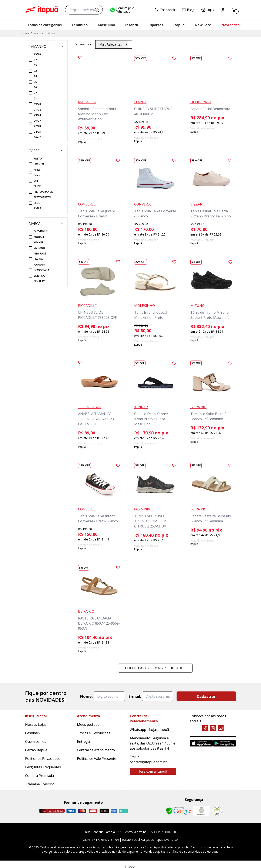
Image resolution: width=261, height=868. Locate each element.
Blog (188, 10)
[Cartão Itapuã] (52, 811)
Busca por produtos (43, 33)
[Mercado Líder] (201, 811)
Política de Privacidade (43, 759)
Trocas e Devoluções (94, 733)
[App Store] (201, 743)
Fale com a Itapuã (153, 771)
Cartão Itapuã (36, 750)
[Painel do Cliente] (223, 10)
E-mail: (135, 696)
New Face (203, 25)
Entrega (83, 742)
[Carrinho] (234, 10)
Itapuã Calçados (42, 10)
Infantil (132, 25)
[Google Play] (225, 743)
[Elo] (104, 811)
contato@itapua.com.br (148, 762)
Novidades (230, 25)
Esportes (156, 25)
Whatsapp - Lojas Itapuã (149, 730)
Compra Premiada (39, 776)
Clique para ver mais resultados (155, 668)
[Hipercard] (93, 811)
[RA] (217, 811)
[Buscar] (97, 10)
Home (25, 33)
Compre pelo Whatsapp (122, 10)
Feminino (80, 25)
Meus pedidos (88, 724)
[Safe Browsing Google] (178, 811)
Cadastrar (206, 696)
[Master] (82, 811)
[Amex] (114, 811)
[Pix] (123, 811)
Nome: (86, 696)
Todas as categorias (42, 25)
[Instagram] (213, 728)
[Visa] (71, 811)
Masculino (106, 25)
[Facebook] (205, 728)
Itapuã (179, 25)
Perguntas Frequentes (43, 767)
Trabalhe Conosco (40, 784)
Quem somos (36, 742)
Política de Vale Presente (97, 759)
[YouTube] (221, 728)
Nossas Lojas (36, 724)
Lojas (208, 10)
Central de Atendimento (96, 750)
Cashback (165, 10)
